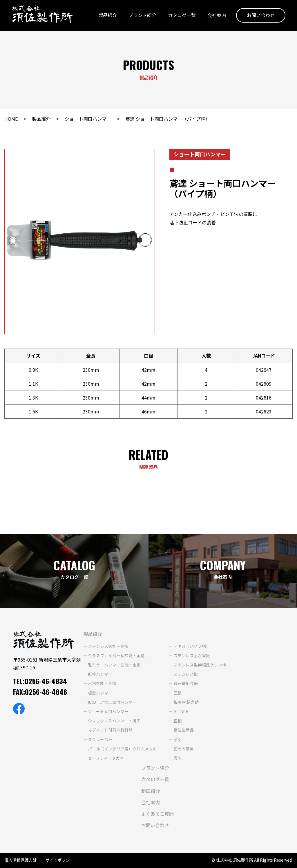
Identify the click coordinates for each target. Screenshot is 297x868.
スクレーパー (100, 739)
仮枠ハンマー (100, 674)
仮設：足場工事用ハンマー (112, 702)
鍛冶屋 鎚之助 (186, 702)
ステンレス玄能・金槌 (108, 646)
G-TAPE (181, 711)
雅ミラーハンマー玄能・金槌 (114, 665)
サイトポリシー (60, 860)
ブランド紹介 (142, 15)
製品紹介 (108, 15)
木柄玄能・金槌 (102, 683)
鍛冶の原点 (184, 749)
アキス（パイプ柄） (192, 646)
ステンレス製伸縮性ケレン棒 (200, 665)
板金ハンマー (100, 693)
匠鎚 (178, 693)
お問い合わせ (261, 15)
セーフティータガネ (106, 758)
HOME (11, 119)
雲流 (178, 758)
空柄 (178, 721)
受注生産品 (184, 730)
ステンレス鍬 (186, 674)
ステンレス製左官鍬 (192, 655)
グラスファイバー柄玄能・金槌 (116, 655)
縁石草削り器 (186, 683)
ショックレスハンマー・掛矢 (114, 721)
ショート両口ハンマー (88, 119)
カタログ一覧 (182, 15)
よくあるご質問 (157, 814)
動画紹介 (151, 791)
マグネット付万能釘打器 (110, 730)
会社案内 (217, 15)
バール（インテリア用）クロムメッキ (122, 749)
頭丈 (178, 739)
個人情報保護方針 (21, 860)
